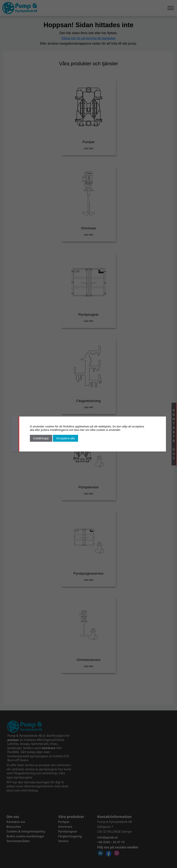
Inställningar (41, 438)
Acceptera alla (65, 438)
